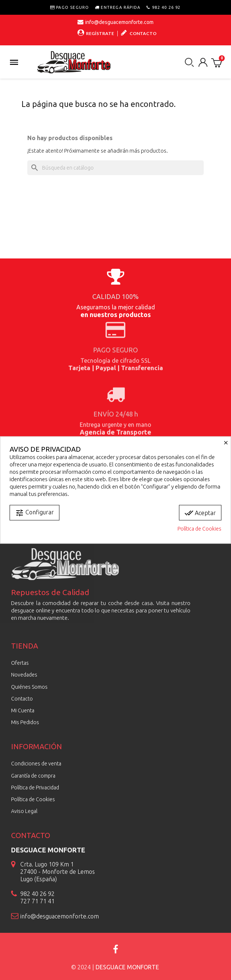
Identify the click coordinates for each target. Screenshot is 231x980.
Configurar (35, 513)
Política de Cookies (199, 529)
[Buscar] (115, 168)
